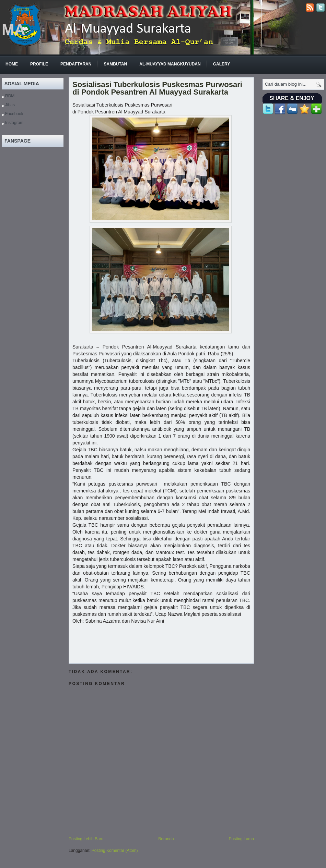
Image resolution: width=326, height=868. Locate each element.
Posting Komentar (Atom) (115, 851)
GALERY (222, 64)
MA (13, 30)
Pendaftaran (76, 64)
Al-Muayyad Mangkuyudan (170, 64)
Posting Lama (241, 839)
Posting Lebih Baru (86, 839)
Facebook (14, 114)
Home (12, 64)
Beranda (21, 9)
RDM (10, 96)
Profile (39, 64)
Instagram (14, 123)
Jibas (10, 105)
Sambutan (115, 64)
